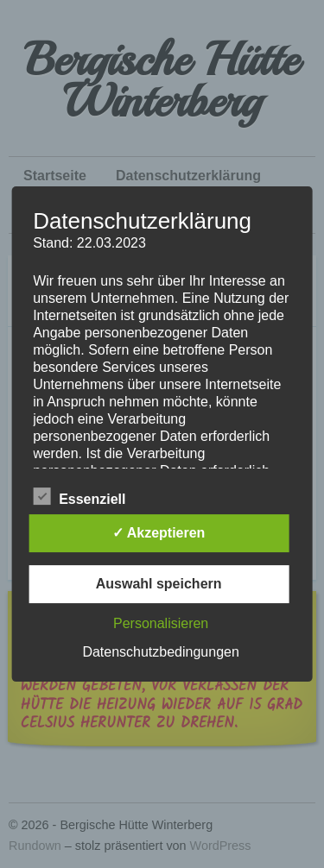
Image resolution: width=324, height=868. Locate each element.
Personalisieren (161, 623)
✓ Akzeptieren (159, 533)
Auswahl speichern (159, 584)
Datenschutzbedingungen (160, 652)
